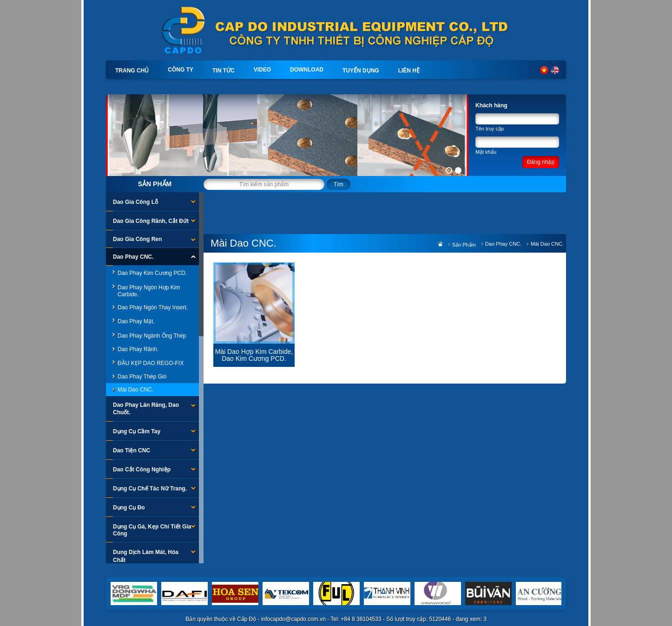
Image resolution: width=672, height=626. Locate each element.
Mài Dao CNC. (135, 390)
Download (307, 70)
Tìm (339, 184)
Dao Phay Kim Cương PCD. (152, 273)
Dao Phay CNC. (503, 244)
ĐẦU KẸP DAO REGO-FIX (151, 363)
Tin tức (224, 71)
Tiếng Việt (544, 70)
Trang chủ (132, 71)
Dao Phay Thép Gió (142, 377)
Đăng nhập (541, 162)
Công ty (181, 70)
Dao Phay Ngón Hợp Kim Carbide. (149, 291)
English (555, 70)
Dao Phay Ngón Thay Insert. (153, 307)
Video (262, 70)
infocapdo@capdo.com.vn (293, 619)
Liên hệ (409, 71)
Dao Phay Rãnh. (138, 349)
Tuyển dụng (361, 71)
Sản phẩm (155, 184)
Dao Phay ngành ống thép (152, 336)
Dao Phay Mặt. (136, 321)
